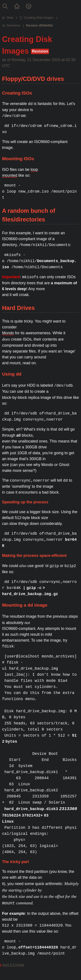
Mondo (8, 333)
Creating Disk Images (39, 18)
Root (10, 18)
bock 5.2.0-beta (13, 965)
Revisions (13, 25)
